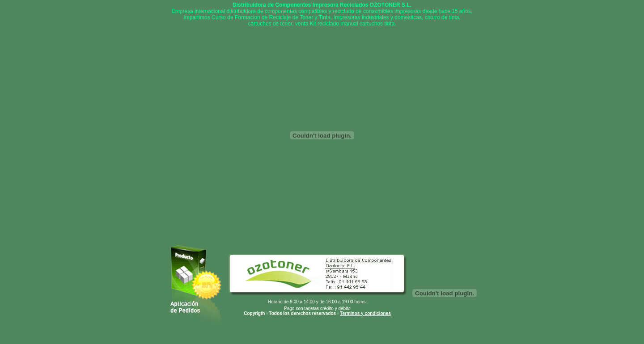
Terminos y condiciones (365, 313)
